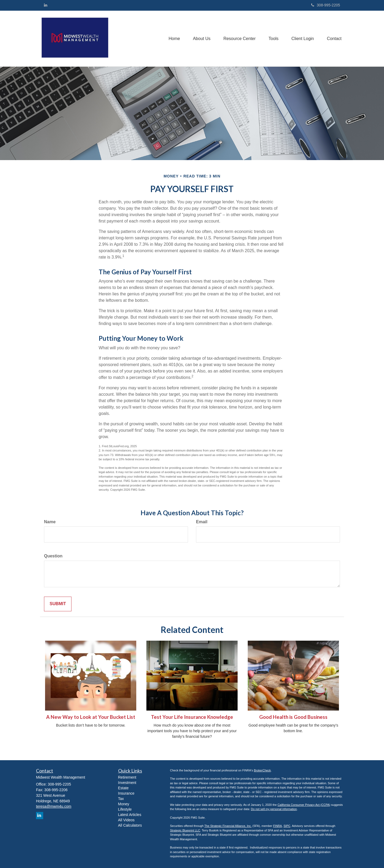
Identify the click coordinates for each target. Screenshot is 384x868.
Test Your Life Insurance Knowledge (192, 717)
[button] (200, 38)
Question (53, 556)
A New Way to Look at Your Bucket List (91, 717)
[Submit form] (58, 604)
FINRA (277, 826)
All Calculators (130, 825)
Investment (127, 783)
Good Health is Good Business (293, 717)
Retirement (127, 777)
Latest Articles (130, 815)
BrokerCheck (262, 770)
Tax (121, 799)
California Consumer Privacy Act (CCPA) (304, 805)
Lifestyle (125, 809)
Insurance (126, 793)
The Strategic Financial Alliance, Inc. (228, 826)
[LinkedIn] (46, 5)
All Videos (126, 820)
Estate (123, 788)
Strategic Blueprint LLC (185, 830)
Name (50, 522)
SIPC (287, 826)
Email (202, 522)
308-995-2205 (326, 5)
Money (124, 804)
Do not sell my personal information (274, 809)
